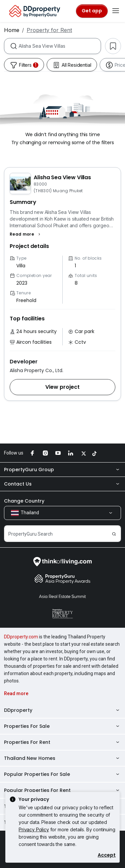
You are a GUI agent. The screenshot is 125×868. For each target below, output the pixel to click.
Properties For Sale (62, 726)
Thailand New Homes (62, 758)
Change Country (24, 501)
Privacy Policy (34, 829)
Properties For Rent (62, 742)
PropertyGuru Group (62, 470)
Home (12, 30)
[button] (26, 234)
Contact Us (62, 484)
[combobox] (60, 46)
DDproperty (62, 710)
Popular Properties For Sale (62, 774)
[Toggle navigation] (116, 11)
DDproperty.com (21, 637)
